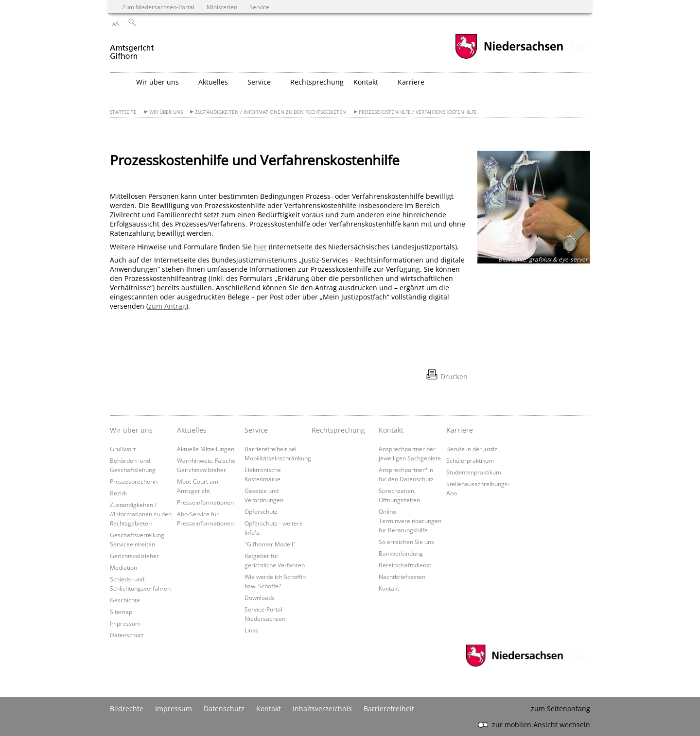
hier (260, 247)
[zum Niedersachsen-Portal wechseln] (509, 58)
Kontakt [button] (366, 82)
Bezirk (118, 493)
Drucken (454, 377)
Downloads (260, 597)
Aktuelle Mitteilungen (206, 449)
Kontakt (391, 430)
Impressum (125, 623)
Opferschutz (261, 511)
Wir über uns (166, 112)
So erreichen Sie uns (406, 542)
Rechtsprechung (317, 82)
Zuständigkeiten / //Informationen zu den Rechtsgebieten (141, 514)
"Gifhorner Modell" (270, 544)
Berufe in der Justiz (472, 449)
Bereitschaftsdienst (405, 565)
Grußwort (123, 449)
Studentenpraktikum (474, 472)
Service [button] (259, 82)
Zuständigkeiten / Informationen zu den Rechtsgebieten (271, 112)
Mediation (123, 567)
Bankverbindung (401, 553)
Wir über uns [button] (157, 82)
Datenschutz (127, 635)
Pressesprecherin (134, 481)
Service (256, 430)
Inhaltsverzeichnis (322, 709)
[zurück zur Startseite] (132, 48)
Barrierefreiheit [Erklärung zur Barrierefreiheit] (389, 709)
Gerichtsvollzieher (134, 556)
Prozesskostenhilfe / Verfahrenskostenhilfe (418, 112)
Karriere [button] (411, 82)
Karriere (460, 430)
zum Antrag (167, 306)
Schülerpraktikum (470, 460)
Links (251, 630)
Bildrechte (127, 709)
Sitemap (121, 612)
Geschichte (125, 600)
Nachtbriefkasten (402, 577)
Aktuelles (192, 430)
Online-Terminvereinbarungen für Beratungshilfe (410, 521)
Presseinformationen (205, 502)
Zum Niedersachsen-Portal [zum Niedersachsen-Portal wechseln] (158, 7)
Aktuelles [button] (213, 82)
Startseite (123, 112)
